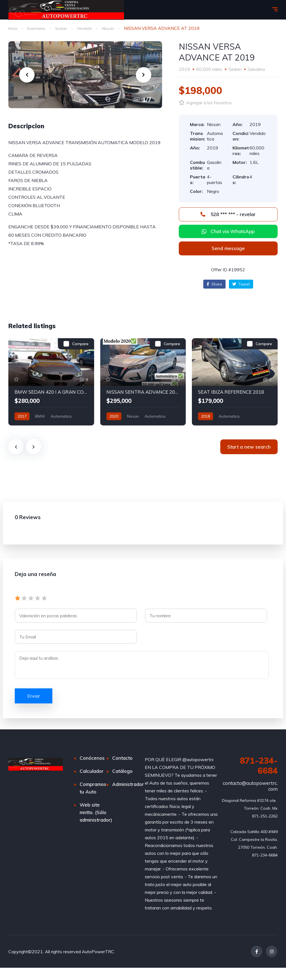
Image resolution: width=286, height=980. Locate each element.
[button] (228, 249)
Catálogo (122, 771)
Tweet (241, 284)
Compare (80, 344)
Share (214, 284)
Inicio (13, 28)
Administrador (128, 784)
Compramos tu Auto (93, 788)
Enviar (34, 696)
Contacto (122, 758)
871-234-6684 (259, 766)
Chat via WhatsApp (233, 232)
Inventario (38, 28)
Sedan (64, 28)
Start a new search (249, 447)
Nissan (113, 28)
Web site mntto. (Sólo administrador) (96, 813)
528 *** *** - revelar (228, 215)
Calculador (92, 771)
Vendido (89, 28)
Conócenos (92, 758)
